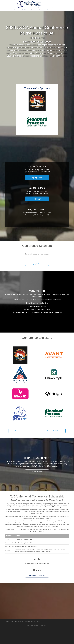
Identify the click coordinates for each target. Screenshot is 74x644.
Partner (33, 10)
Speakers (17, 10)
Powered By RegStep (33, 625)
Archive (49, 10)
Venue (41, 10)
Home (9, 10)
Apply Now (37, 177)
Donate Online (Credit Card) (37, 576)
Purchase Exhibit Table (54, 431)
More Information (37, 471)
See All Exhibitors (20, 431)
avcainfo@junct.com (32, 621)
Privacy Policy (43, 625)
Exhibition (25, 10)
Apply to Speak (37, 264)
